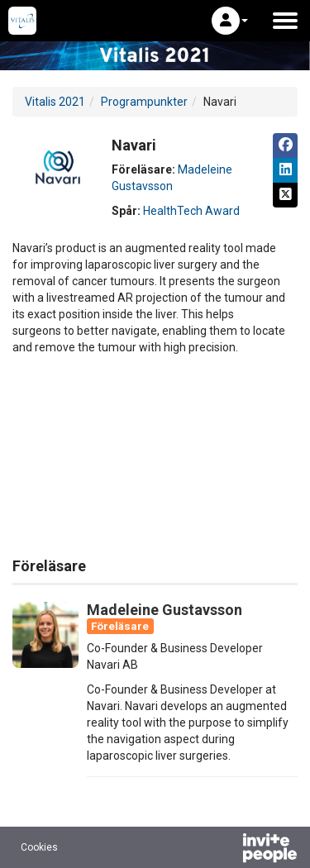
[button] (230, 21)
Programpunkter (144, 102)
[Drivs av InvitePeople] (227, 850)
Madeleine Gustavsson (165, 610)
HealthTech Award (191, 211)
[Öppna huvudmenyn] (285, 21)
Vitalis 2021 (55, 102)
